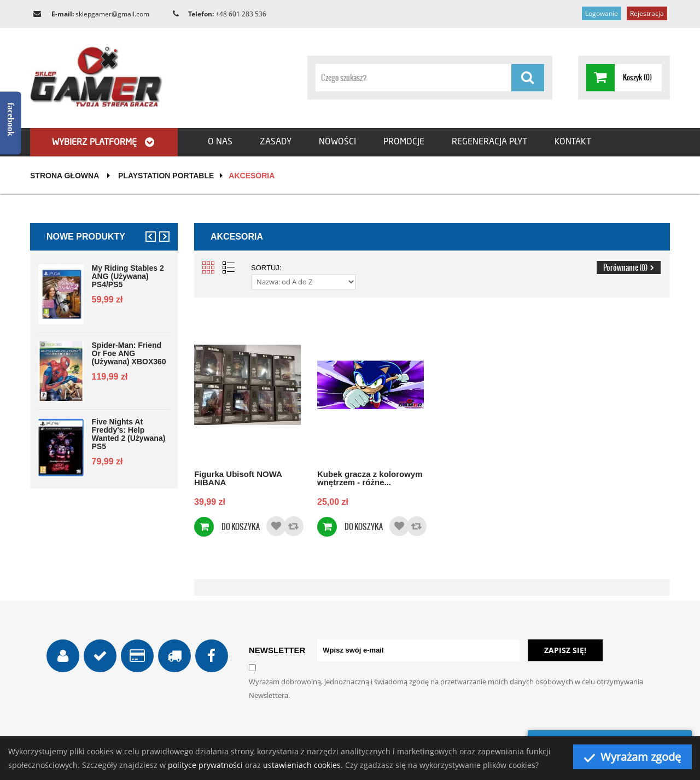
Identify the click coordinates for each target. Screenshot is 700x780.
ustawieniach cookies (302, 765)
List (229, 267)
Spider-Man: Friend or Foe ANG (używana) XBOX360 (129, 354)
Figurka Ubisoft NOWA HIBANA (238, 478)
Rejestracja (647, 13)
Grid (208, 267)
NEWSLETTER (277, 650)
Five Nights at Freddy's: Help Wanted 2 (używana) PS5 (129, 434)
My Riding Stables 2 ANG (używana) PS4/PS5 (128, 277)
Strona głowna (65, 176)
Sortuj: (266, 268)
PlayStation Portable (166, 176)
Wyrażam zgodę (632, 757)
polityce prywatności (205, 765)
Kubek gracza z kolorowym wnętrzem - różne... (370, 478)
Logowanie (602, 13)
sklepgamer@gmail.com (112, 14)
